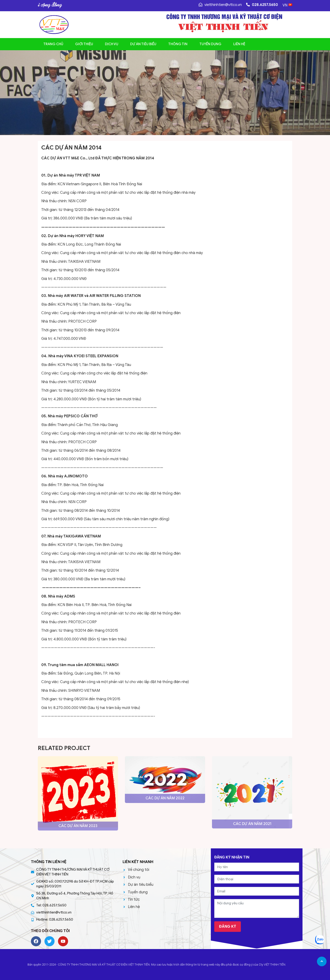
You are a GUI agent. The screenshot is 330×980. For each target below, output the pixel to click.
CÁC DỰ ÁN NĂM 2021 (252, 824)
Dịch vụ (112, 44)
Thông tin (178, 44)
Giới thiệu (84, 44)
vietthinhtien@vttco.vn (220, 5)
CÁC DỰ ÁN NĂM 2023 (78, 826)
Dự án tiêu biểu (143, 44)
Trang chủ (53, 44)
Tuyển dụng (210, 44)
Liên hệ (239, 44)
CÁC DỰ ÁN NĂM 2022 (165, 798)
